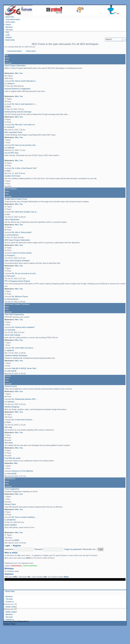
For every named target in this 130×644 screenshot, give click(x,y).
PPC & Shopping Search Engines (17, 281)
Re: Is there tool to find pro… (23, 420)
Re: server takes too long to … (23, 348)
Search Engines (11, 189)
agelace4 (10, 350)
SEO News (9, 443)
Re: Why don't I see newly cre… (24, 125)
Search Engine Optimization (15, 66)
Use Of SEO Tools (11, 153)
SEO (6, 55)
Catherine (10, 84)
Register (17, 546)
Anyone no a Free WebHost (22, 471)
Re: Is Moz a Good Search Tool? (24, 168)
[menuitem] (12, 19)
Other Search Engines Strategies (17, 261)
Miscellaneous (10, 479)
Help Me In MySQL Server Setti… (25, 368)
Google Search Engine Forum (16, 199)
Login (7, 546)
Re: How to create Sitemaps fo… (24, 81)
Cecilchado (11, 330)
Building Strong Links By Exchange (18, 112)
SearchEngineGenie (21, 621)
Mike (17, 73)
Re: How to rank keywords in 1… (24, 104)
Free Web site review (13, 458)
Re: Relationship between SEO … (25, 399)
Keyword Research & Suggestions (18, 89)
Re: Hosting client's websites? (23, 327)
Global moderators (30, 566)
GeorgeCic (11, 255)
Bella (9, 107)
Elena (66, 577)
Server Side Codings (12, 335)
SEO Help (8, 427)
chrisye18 (10, 127)
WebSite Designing (12, 407)
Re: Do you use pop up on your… (25, 273)
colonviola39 (12, 371)
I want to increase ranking (22, 253)
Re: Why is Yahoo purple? (22, 232)
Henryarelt (11, 276)
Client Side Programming (14, 314)
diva (8, 214)
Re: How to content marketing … (24, 517)
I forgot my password (72, 549)
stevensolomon (13, 235)
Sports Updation (11, 525)
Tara (21, 73)
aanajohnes (11, 520)
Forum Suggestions (12, 489)
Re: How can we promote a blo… (24, 145)
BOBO (17, 540)
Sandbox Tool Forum (12, 176)
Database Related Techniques (16, 356)
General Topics (10, 504)
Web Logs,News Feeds (13, 132)
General (8, 376)
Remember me (90, 549)
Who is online (11, 553)
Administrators (17, 566)
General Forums (11, 386)
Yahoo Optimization (12, 220)
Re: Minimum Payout (20, 297)
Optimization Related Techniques (17, 304)
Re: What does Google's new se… (25, 212)
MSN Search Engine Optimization (17, 240)
